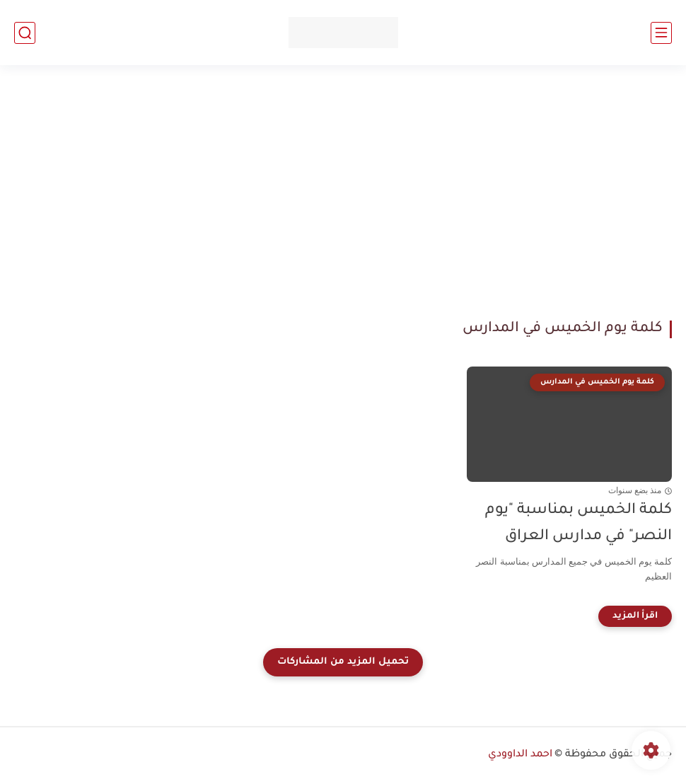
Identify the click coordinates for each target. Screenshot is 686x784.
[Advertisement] (343, 192)
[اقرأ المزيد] (635, 616)
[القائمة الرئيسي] (661, 33)
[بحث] (25, 33)
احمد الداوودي (520, 755)
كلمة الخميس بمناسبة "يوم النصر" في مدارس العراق (579, 524)
